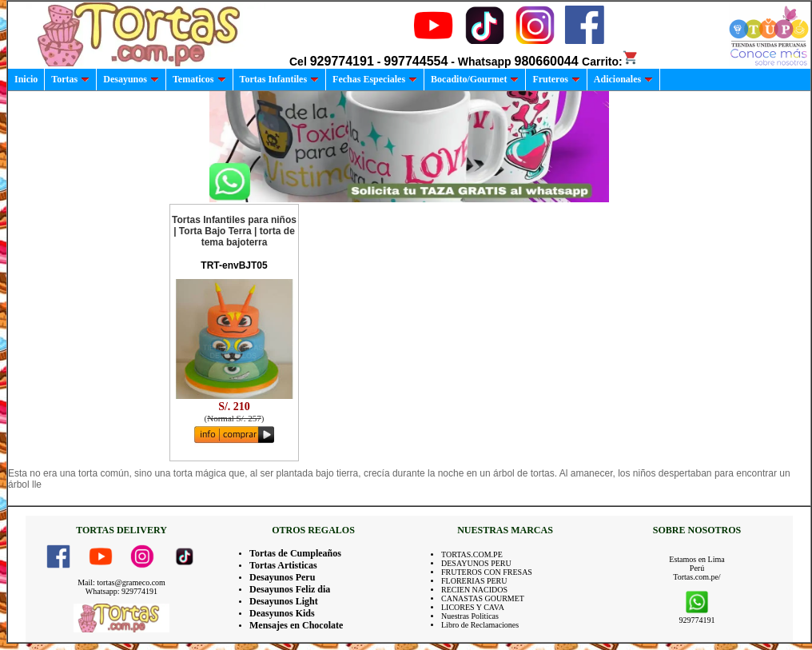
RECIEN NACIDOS (474, 590)
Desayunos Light (284, 601)
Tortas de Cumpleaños (295, 553)
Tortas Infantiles (280, 79)
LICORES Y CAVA (473, 607)
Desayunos (131, 79)
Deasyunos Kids (282, 613)
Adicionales (623, 79)
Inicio (26, 79)
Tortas (70, 79)
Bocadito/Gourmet (475, 79)
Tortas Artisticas (283, 565)
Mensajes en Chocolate (296, 625)
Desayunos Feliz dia (290, 589)
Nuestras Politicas (470, 616)
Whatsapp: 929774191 (121, 591)
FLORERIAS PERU (474, 581)
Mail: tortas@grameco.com (121, 582)
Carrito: (610, 62)
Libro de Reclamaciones (480, 625)
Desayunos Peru (282, 577)
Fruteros (556, 79)
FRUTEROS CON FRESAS (487, 572)
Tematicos (199, 79)
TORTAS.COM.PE (472, 554)
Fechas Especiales (375, 79)
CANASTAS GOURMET (483, 598)
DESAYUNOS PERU (476, 563)
